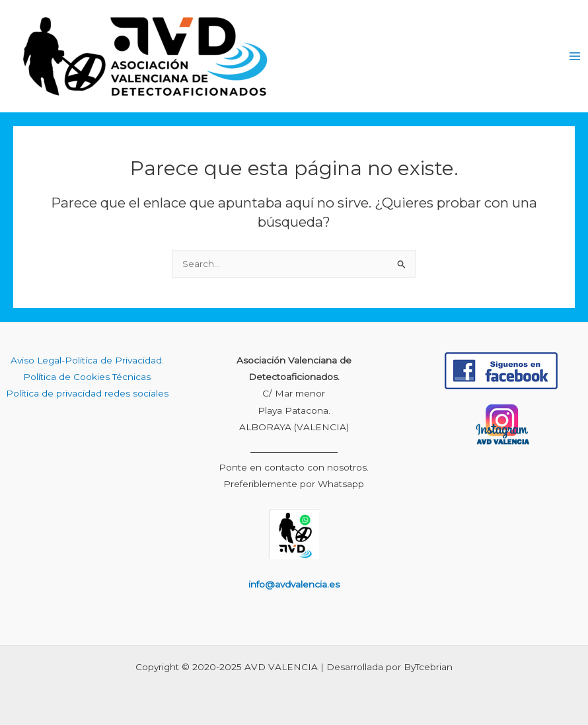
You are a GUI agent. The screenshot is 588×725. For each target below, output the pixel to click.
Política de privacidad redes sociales (87, 393)
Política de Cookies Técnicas (87, 377)
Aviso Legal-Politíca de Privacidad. (87, 360)
